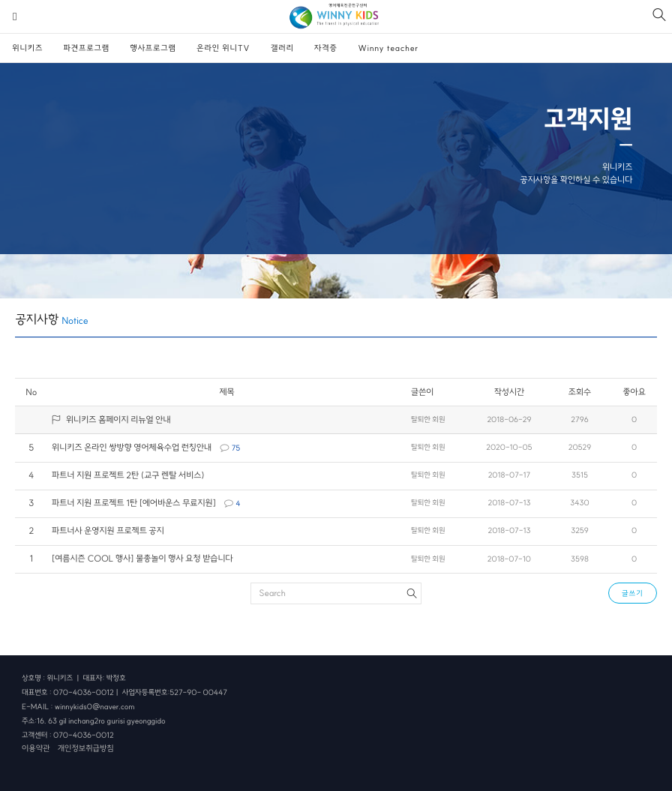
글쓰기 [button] (633, 593)
